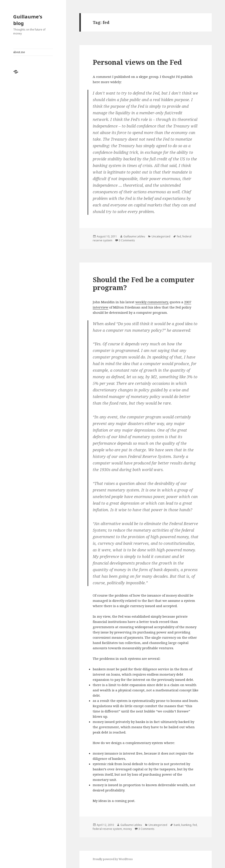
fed (179, 236)
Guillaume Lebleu (134, 236)
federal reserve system (107, 829)
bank (177, 825)
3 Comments (127, 240)
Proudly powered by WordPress (113, 859)
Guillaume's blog (28, 20)
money (128, 829)
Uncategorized (161, 236)
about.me (19, 52)
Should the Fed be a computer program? (144, 283)
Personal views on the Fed (137, 62)
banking (186, 825)
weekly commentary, (152, 302)
